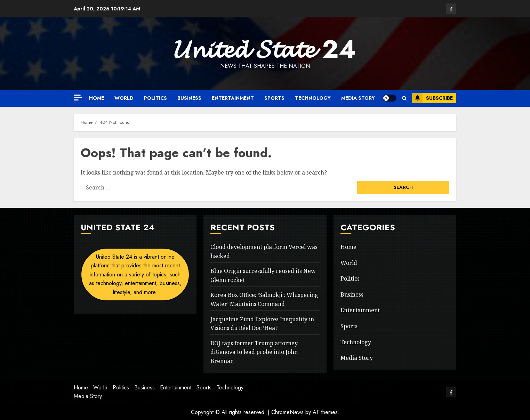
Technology (313, 98)
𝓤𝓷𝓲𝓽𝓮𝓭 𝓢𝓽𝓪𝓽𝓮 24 (265, 49)
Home (97, 98)
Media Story (358, 98)
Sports (274, 98)
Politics (155, 98)
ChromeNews (287, 412)
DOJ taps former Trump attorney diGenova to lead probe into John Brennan (254, 352)
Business (189, 98)
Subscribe (432, 98)
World (124, 98)
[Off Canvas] (78, 98)
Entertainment (233, 98)
